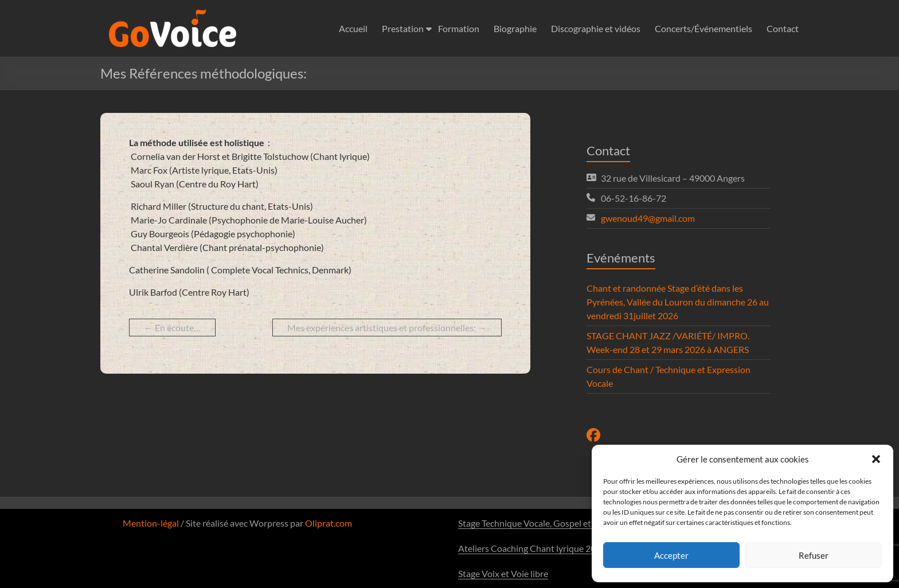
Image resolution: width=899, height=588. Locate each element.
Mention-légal (151, 523)
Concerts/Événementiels (703, 28)
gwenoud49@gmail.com (648, 218)
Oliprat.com (329, 523)
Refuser (814, 555)
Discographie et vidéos (596, 28)
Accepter (671, 555)
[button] (876, 459)
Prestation (403, 28)
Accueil (353, 28)
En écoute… (172, 328)
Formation (459, 28)
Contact (783, 28)
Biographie (515, 28)
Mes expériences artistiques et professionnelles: (387, 328)
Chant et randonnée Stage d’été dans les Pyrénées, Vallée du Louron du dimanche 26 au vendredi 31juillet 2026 (678, 302)
